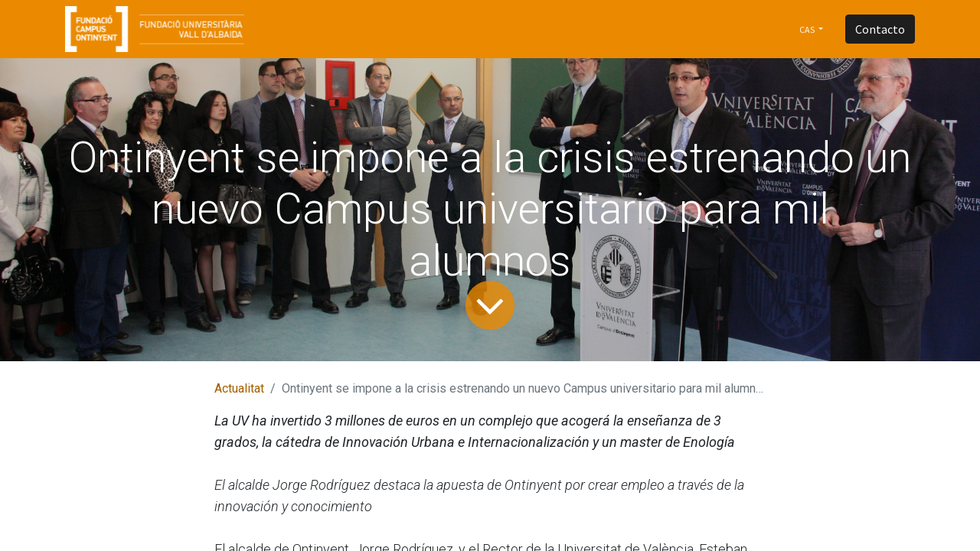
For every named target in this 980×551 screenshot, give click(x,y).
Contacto (880, 29)
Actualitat (239, 388)
